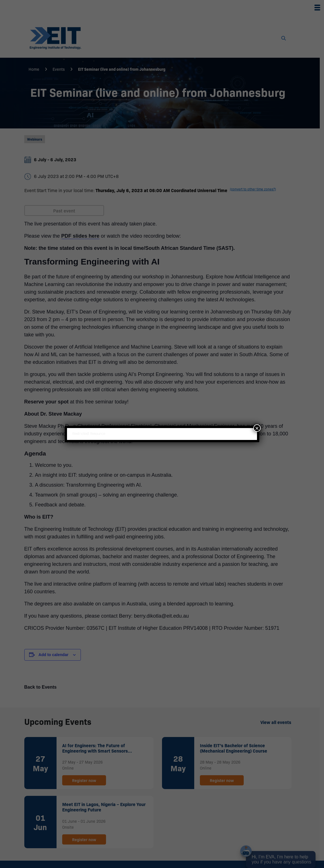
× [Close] (257, 428)
